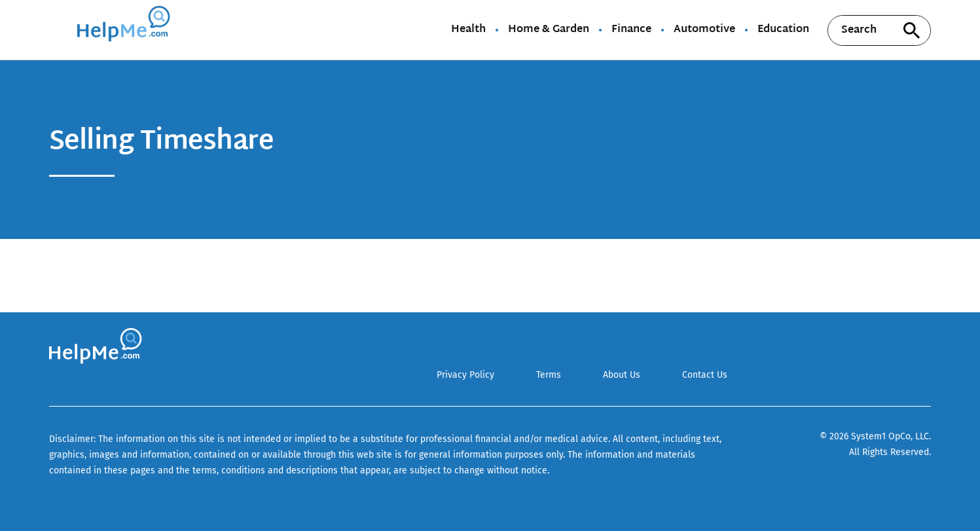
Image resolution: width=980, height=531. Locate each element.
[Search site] (911, 30)
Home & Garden (549, 30)
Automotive (704, 30)
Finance (631, 30)
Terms (549, 375)
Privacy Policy (465, 375)
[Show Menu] (58, 29)
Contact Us (705, 375)
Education (783, 30)
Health (468, 30)
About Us (622, 375)
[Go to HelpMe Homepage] (126, 30)
